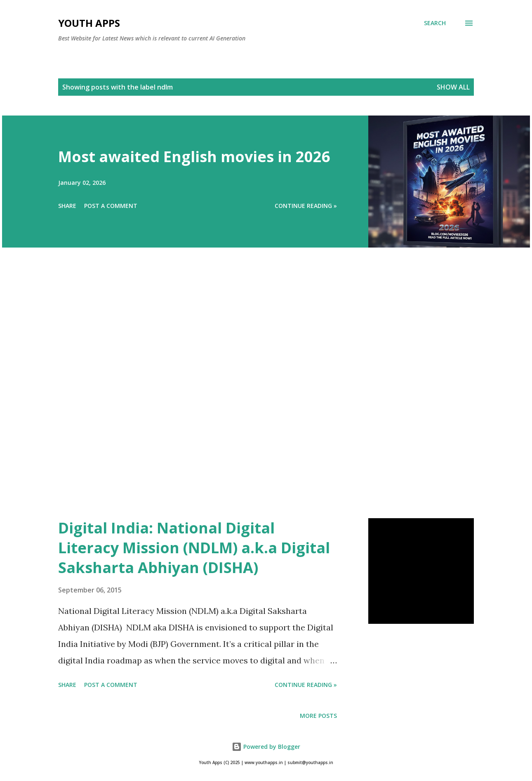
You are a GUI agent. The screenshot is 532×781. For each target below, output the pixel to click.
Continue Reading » (306, 206)
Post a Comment (111, 206)
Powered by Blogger (266, 747)
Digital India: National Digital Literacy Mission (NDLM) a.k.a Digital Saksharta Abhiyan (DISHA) (194, 548)
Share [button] (67, 206)
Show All (453, 87)
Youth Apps (89, 23)
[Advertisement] (250, 394)
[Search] (435, 23)
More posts (318, 716)
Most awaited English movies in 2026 (194, 157)
